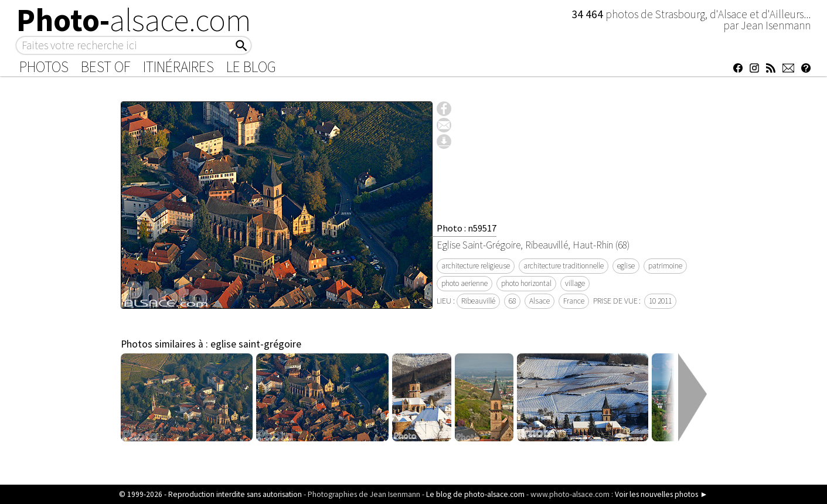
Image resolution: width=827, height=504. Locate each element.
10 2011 (660, 301)
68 (512, 301)
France (574, 301)
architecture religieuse (476, 266)
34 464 (588, 14)
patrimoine (665, 266)
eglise (626, 266)
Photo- (134, 20)
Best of (106, 67)
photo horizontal (526, 283)
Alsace (540, 301)
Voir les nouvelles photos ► (661, 494)
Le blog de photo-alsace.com (475, 494)
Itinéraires (178, 67)
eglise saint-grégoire (256, 344)
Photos (44, 67)
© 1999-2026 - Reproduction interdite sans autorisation (210, 494)
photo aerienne (464, 283)
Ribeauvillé (478, 301)
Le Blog (251, 67)
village (575, 283)
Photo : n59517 (467, 228)
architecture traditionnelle (564, 266)
